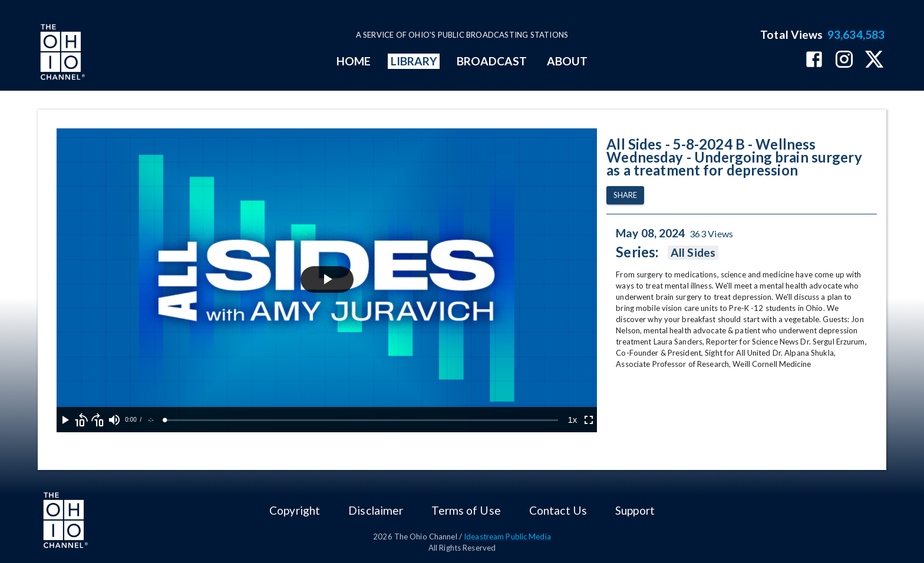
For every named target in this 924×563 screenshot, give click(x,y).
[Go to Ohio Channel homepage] (61, 54)
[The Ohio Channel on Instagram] (844, 60)
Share (625, 195)
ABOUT (567, 61)
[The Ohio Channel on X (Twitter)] (874, 60)
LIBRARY (414, 61)
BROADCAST (492, 61)
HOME (354, 61)
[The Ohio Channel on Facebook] (814, 60)
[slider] (362, 420)
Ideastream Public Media (507, 536)
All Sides (693, 253)
